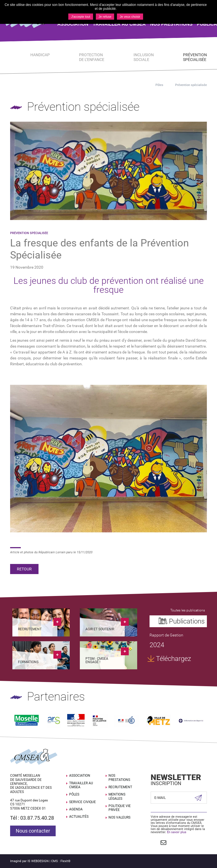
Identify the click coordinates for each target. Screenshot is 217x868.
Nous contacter (33, 829)
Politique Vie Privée (120, 806)
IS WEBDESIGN (38, 858)
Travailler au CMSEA (81, 783)
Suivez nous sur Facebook (153, 840)
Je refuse (105, 17)
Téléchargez (173, 659)
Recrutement (120, 785)
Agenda (76, 807)
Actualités (79, 815)
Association (80, 774)
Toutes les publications (187, 610)
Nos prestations (119, 776)
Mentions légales (117, 794)
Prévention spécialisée (191, 85)
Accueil (142, 85)
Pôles (159, 85)
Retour (24, 569)
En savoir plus (177, 830)
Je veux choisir (130, 17)
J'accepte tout (81, 17)
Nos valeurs (119, 815)
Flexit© (65, 858)
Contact (163, 840)
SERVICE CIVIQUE (82, 800)
